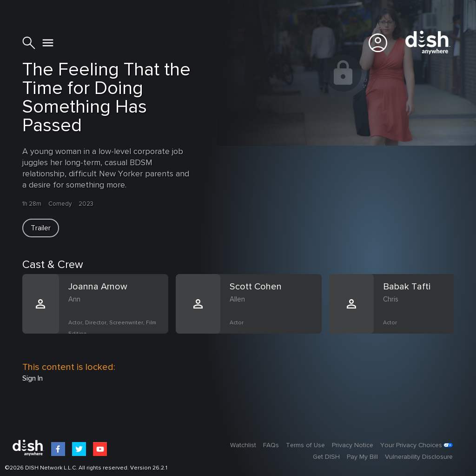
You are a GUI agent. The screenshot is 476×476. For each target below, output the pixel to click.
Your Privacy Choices (411, 445)
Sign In (33, 378)
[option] (99, 315)
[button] (41, 228)
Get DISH (326, 457)
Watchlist (243, 445)
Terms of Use (305, 445)
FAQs (271, 445)
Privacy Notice (353, 445)
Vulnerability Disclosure (419, 457)
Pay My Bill (362, 457)
